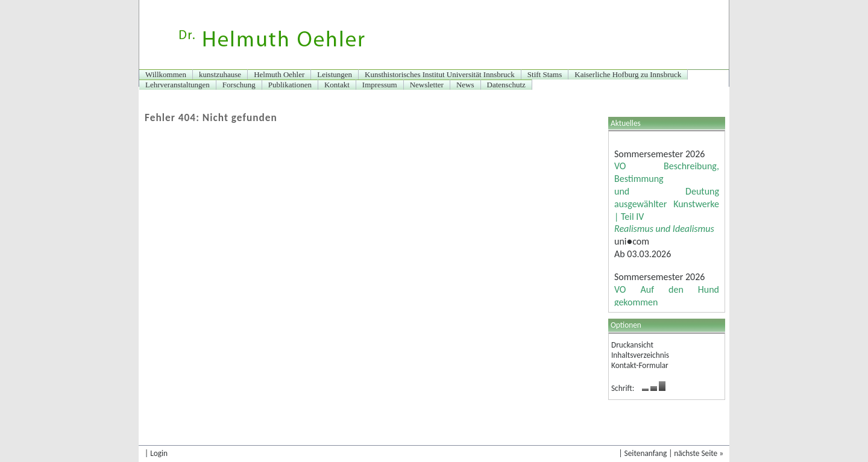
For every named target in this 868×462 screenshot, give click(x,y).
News (465, 85)
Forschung (239, 85)
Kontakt (337, 85)
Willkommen (166, 74)
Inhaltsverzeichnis (640, 355)
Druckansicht (632, 345)
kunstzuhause (220, 74)
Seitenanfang (646, 453)
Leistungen (335, 74)
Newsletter (427, 85)
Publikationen (290, 85)
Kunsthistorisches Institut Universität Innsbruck (440, 74)
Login (159, 453)
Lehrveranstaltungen (178, 85)
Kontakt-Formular (640, 365)
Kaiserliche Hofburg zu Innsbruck (628, 74)
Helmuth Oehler (279, 74)
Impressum (380, 85)
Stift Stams (545, 74)
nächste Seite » (699, 453)
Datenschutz (506, 85)
